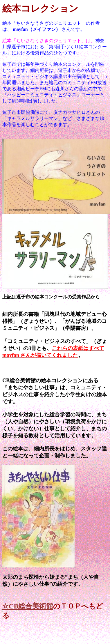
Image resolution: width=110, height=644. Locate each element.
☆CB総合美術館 (28, 606)
